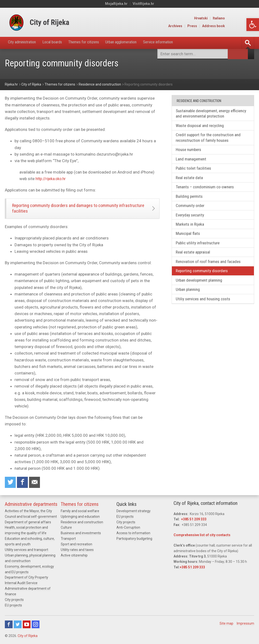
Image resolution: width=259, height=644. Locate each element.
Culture (66, 530)
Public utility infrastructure (200, 250)
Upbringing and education (80, 519)
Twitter (18, 625)
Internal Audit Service (21, 584)
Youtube (27, 625)
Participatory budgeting (134, 541)
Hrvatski (231, 18)
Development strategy (133, 514)
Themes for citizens (96, 43)
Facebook (9, 625)
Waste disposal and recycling (202, 127)
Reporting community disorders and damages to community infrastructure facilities (70, 210)
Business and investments (81, 535)
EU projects (13, 606)
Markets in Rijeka (191, 230)
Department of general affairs (28, 525)
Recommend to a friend (36, 485)
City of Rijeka (28, 636)
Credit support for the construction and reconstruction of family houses (211, 139)
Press (222, 26)
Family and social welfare (80, 514)
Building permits (191, 201)
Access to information (133, 535)
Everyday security (192, 220)
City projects (14, 601)
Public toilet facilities (195, 171)
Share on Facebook (23, 485)
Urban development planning (202, 289)
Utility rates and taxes (77, 552)
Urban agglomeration (140, 43)
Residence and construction (82, 525)
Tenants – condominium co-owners (207, 191)
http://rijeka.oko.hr (52, 179)
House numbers (191, 152)
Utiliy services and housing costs (206, 308)
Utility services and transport (27, 552)
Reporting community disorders (204, 279)
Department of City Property (27, 579)
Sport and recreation (76, 546)
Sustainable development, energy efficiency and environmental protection (211, 114)
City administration (25, 43)
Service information (182, 43)
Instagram (36, 625)
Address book (243, 26)
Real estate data (191, 181)
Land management (193, 162)
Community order (192, 211)
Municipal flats (189, 240)
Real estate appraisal (195, 259)
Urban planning (190, 299)
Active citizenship (74, 557)
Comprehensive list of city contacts (202, 538)
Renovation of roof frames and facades (211, 269)
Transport (68, 541)
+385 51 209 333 (194, 522)
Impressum (245, 624)
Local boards (60, 43)
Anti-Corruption (128, 530)
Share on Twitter (11, 485)
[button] (253, 25)
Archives (205, 26)
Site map (226, 624)
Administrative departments (31, 507)
